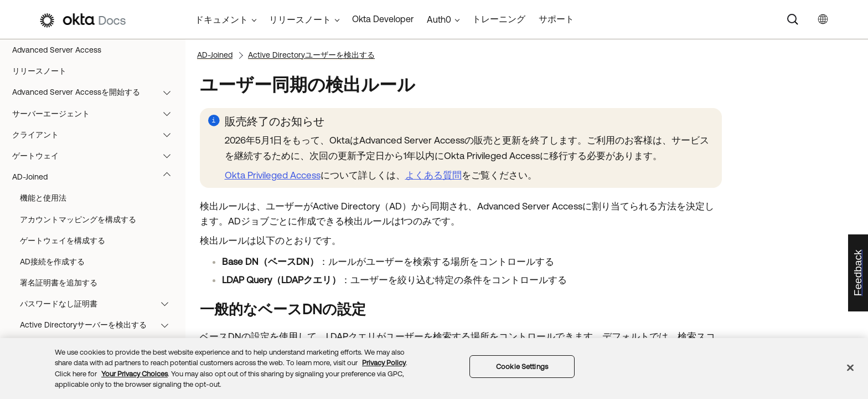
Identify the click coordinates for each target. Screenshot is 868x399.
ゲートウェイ (97, 156)
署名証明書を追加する (59, 283)
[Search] (793, 19)
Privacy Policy (384, 363)
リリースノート (39, 71)
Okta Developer (383, 19)
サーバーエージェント (97, 114)
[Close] (850, 367)
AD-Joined (97, 177)
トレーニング (499, 19)
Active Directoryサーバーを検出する (99, 325)
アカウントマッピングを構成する (78, 219)
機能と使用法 (43, 198)
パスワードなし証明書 (99, 304)
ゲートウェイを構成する (63, 241)
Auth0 (439, 19)
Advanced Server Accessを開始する (97, 92)
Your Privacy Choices (135, 374)
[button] (169, 92)
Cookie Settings (522, 367)
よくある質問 (433, 175)
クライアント (97, 135)
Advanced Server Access (57, 50)
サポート (556, 19)
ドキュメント (221, 19)
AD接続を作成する (52, 262)
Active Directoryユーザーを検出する (311, 55)
